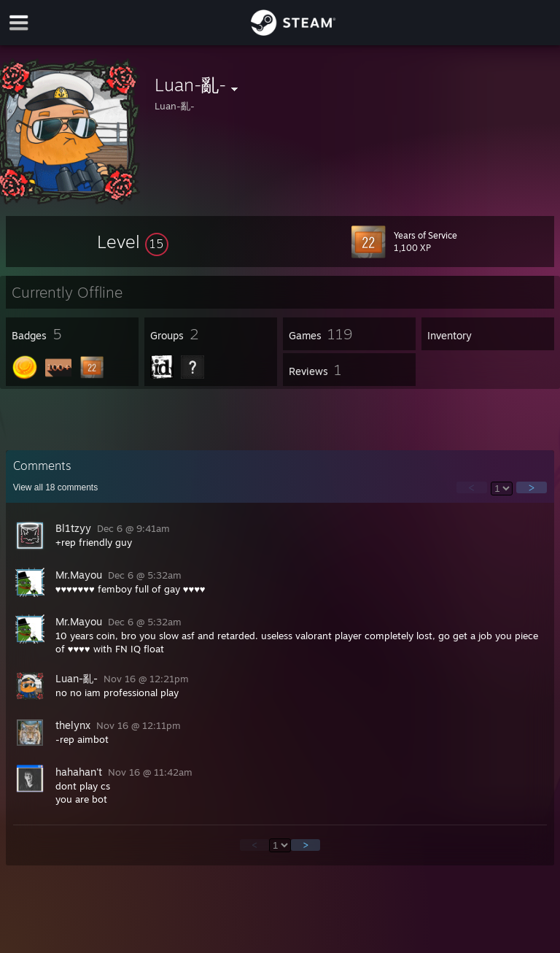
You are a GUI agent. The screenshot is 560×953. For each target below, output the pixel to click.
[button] (133, 242)
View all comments (56, 487)
